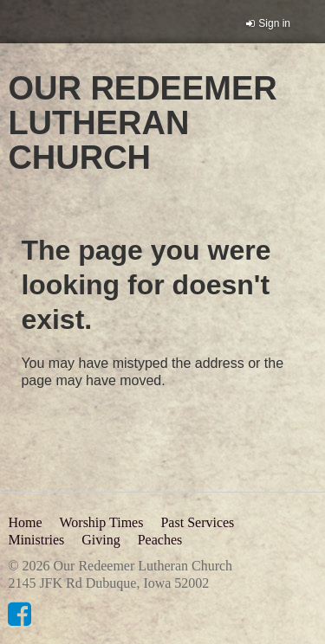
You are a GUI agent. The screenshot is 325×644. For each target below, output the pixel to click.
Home (25, 522)
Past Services (197, 522)
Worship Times (101, 522)
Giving (101, 540)
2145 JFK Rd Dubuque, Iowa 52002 (108, 583)
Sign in (274, 23)
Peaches (160, 540)
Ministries (36, 540)
